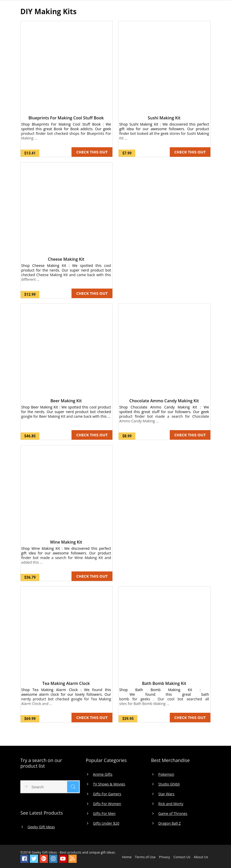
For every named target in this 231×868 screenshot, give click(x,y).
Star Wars (166, 794)
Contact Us (182, 857)
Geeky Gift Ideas (41, 827)
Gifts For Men (104, 814)
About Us (201, 857)
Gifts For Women (107, 804)
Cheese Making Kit (66, 259)
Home (127, 857)
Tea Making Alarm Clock (66, 683)
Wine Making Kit (66, 542)
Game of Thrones (173, 814)
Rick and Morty (171, 804)
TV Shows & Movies (109, 784)
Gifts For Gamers (107, 794)
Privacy (165, 857)
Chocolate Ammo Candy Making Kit (164, 401)
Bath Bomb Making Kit (164, 683)
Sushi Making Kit (164, 118)
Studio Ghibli (169, 784)
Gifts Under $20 (106, 823)
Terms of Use (145, 857)
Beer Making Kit (66, 401)
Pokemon (166, 774)
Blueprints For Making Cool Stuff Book (66, 118)
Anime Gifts (103, 774)
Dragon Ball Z (169, 823)
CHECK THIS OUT (92, 152)
